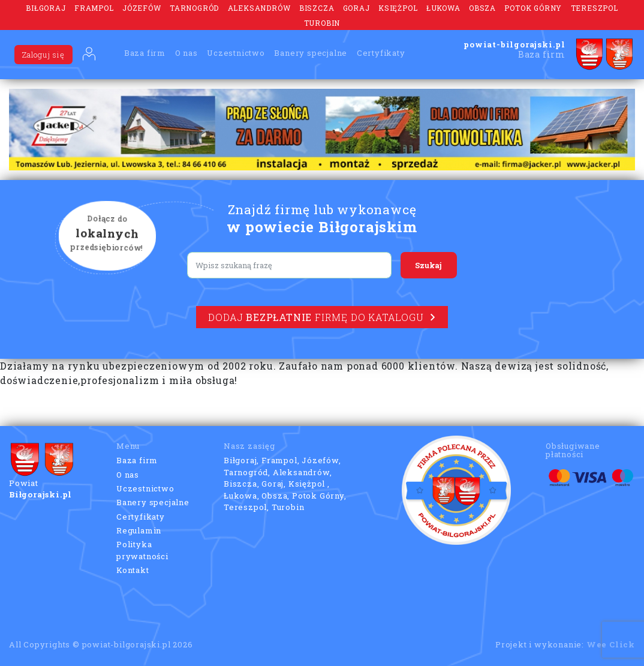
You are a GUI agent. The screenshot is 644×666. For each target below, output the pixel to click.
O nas (186, 53)
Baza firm (145, 53)
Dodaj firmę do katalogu (322, 317)
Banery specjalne (311, 53)
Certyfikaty (381, 53)
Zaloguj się (43, 55)
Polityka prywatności (142, 550)
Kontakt (133, 570)
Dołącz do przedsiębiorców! (107, 234)
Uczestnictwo (236, 53)
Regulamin (139, 530)
